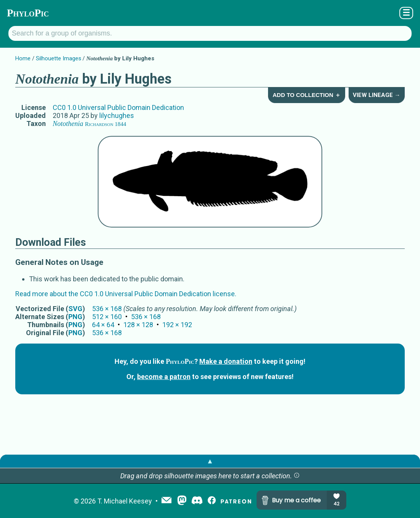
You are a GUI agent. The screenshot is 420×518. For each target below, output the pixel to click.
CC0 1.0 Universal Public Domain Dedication (118, 107)
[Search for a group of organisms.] (210, 33)
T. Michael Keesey (125, 501)
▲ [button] (210, 461)
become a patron (164, 377)
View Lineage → (376, 95)
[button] (297, 476)
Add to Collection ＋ (307, 95)
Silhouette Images (59, 58)
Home (23, 58)
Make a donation (226, 361)
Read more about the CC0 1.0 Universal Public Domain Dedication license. (126, 294)
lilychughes (117, 115)
